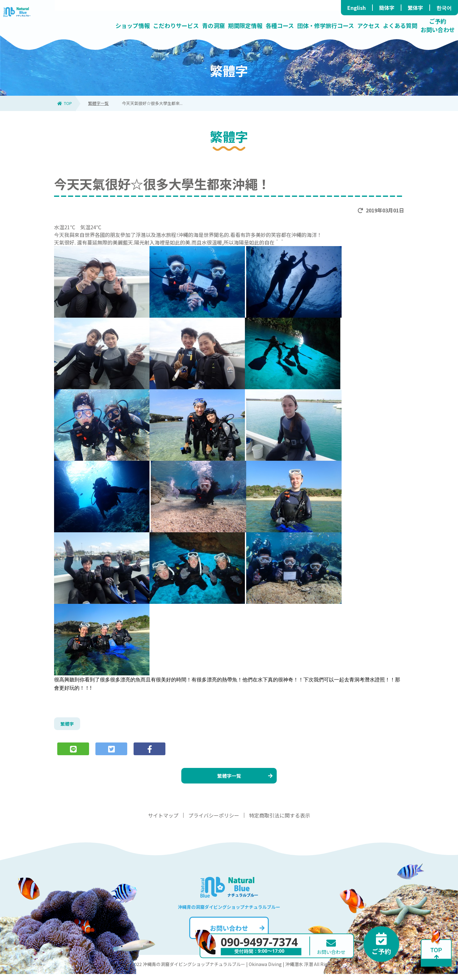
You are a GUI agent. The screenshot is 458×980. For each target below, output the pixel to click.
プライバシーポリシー (214, 821)
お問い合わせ (236, 934)
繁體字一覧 (98, 103)
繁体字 (415, 8)
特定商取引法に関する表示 (280, 821)
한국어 (444, 8)
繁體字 (68, 725)
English (357, 8)
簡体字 (387, 8)
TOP (65, 103)
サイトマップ (163, 821)
